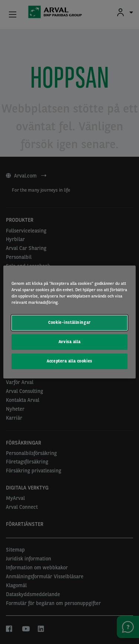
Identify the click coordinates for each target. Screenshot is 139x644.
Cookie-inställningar (69, 322)
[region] (69, 322)
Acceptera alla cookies (69, 361)
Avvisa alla (69, 342)
